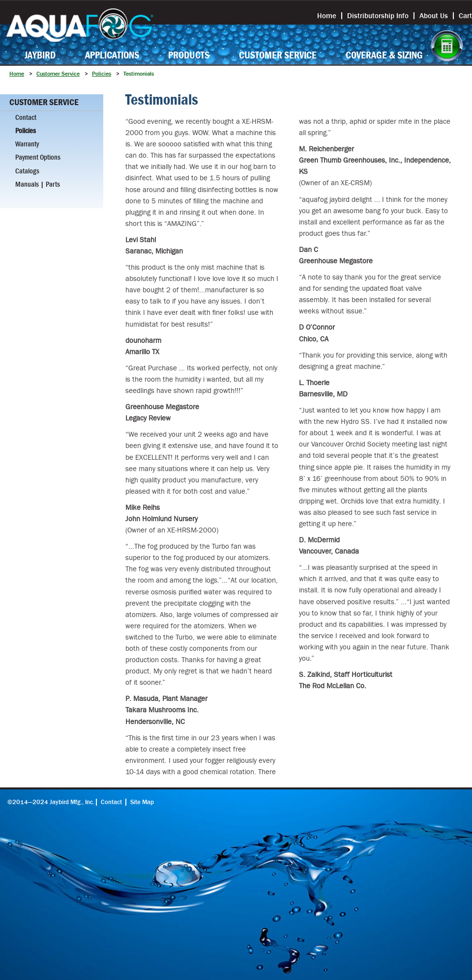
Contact (26, 117)
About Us (434, 16)
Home (327, 16)
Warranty (27, 144)
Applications (112, 55)
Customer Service (278, 55)
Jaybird (40, 55)
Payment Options (38, 157)
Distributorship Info (378, 16)
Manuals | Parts (38, 184)
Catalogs (27, 171)
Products (189, 55)
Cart (465, 16)
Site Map (142, 802)
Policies (102, 74)
